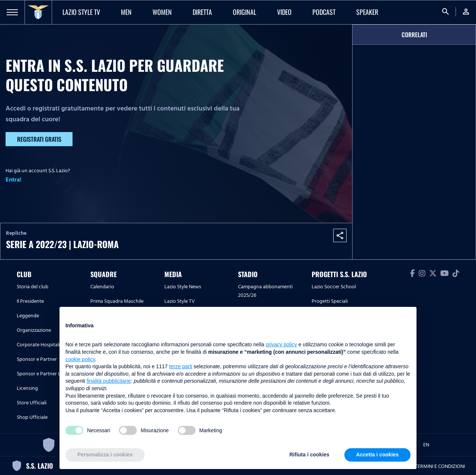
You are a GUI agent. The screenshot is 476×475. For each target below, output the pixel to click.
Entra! (14, 180)
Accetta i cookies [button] (377, 455)
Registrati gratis (39, 139)
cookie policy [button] (80, 359)
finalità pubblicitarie (109, 381)
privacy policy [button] (282, 344)
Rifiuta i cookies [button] (309, 455)
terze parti (181, 366)
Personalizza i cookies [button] (105, 455)
